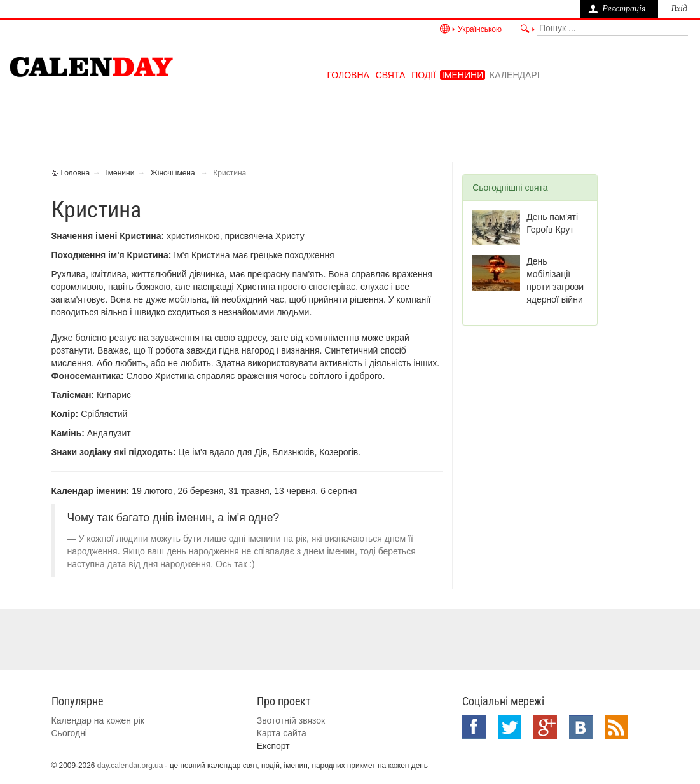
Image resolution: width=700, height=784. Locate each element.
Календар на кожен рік (98, 720)
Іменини (463, 75)
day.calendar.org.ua (130, 766)
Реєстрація (624, 9)
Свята (391, 75)
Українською (480, 29)
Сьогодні (69, 733)
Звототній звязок (291, 720)
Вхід (679, 9)
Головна (348, 75)
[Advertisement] (360, 120)
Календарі (514, 75)
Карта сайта (282, 733)
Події (423, 75)
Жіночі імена (173, 173)
